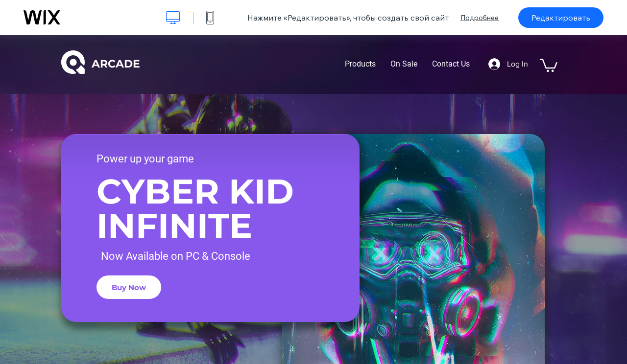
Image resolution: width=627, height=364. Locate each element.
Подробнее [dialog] (480, 18)
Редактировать (561, 18)
